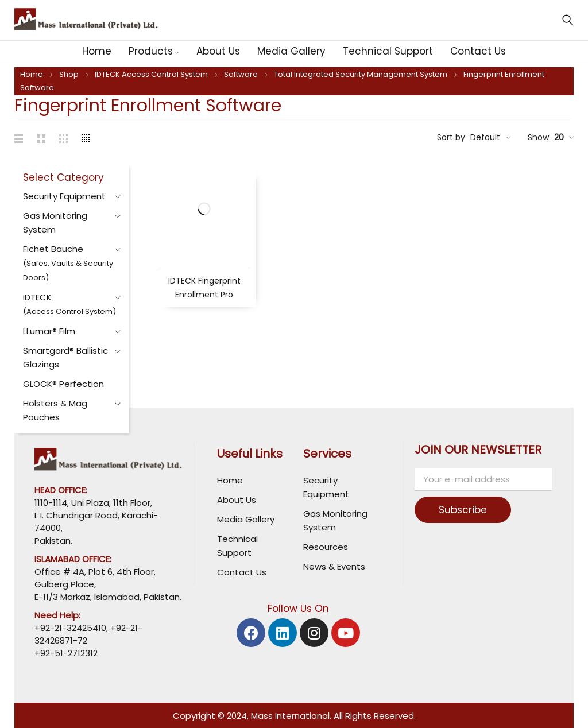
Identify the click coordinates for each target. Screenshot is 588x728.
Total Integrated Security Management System (361, 74)
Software (241, 74)
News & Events (334, 566)
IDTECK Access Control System (151, 74)
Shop (69, 74)
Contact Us (242, 572)
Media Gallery (246, 519)
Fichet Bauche (68, 263)
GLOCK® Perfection (63, 384)
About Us (237, 500)
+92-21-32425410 (70, 628)
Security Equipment (64, 196)
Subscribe (463, 510)
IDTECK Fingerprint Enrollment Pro (204, 288)
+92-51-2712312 (66, 653)
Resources (326, 547)
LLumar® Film (49, 331)
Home (32, 74)
